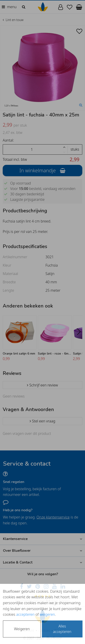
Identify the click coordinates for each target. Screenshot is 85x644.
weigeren (47, 614)
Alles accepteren (62, 629)
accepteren (25, 614)
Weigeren (22, 629)
